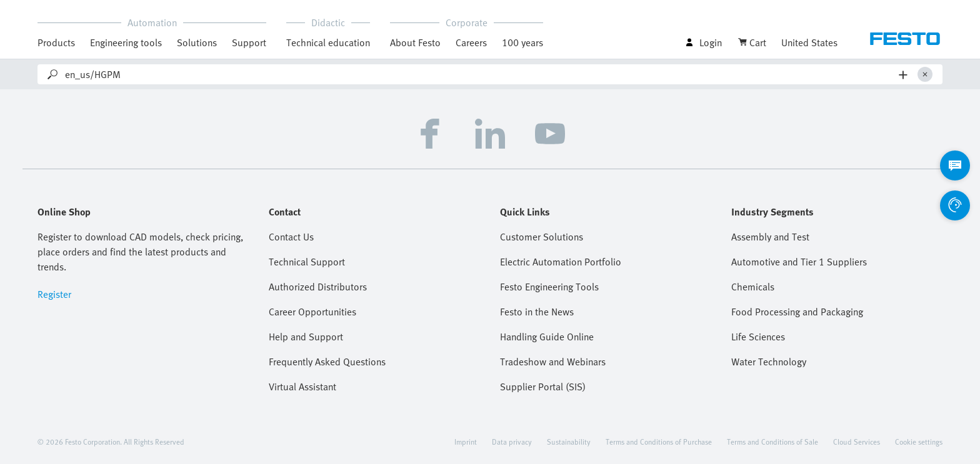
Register (54, 294)
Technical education (328, 42)
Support (249, 42)
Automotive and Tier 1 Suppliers (799, 262)
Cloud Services (857, 442)
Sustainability (569, 442)
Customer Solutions (542, 237)
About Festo (415, 42)
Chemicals (753, 287)
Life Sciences (758, 337)
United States (809, 42)
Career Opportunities (312, 312)
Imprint (466, 442)
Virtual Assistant (302, 387)
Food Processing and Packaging (797, 312)
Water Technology (769, 362)
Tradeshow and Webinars (553, 362)
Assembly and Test (770, 237)
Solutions (197, 42)
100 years (522, 42)
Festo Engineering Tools (549, 287)
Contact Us (291, 237)
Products (56, 42)
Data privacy (512, 442)
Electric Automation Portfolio (561, 262)
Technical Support (307, 262)
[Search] (479, 74)
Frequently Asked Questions (327, 362)
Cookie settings (919, 442)
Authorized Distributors (318, 287)
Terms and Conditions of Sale (772, 442)
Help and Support (306, 337)
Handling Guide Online (547, 337)
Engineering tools (126, 42)
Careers (471, 42)
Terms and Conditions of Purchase (659, 442)
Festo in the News (537, 312)
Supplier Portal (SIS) (543, 387)
